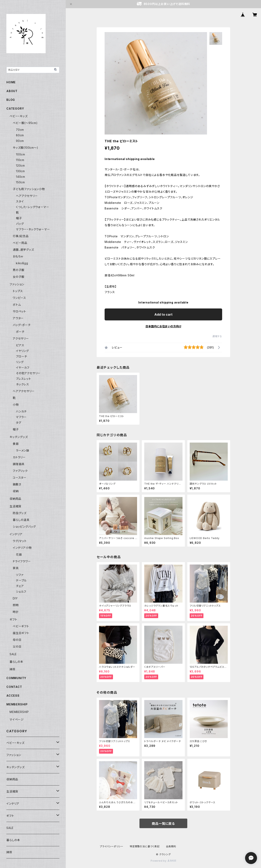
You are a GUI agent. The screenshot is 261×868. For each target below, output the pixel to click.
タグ (19, 423)
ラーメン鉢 (23, 450)
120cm (20, 165)
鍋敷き (17, 484)
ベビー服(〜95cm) (25, 123)
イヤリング (22, 351)
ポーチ (20, 332)
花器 (19, 554)
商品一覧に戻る (163, 824)
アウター (18, 318)
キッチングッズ (19, 437)
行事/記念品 (21, 236)
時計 (16, 612)
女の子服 (19, 277)
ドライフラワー (22, 561)
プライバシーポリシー (112, 846)
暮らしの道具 (21, 520)
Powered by (163, 861)
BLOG (11, 100)
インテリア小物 (22, 548)
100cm (21, 154)
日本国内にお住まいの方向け (163, 326)
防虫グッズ (20, 513)
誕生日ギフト (21, 633)
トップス (18, 291)
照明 (16, 605)
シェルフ (21, 592)
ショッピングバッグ (24, 527)
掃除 (13, 669)
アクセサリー (21, 338)
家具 (16, 568)
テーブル (21, 580)
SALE (13, 654)
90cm (20, 141)
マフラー (21, 417)
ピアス (20, 345)
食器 (16, 444)
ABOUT (12, 91)
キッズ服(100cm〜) (26, 148)
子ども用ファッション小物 (29, 189)
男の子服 (19, 270)
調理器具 (19, 464)
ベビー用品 (20, 243)
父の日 (17, 647)
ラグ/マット (20, 541)
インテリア (16, 534)
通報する (217, 336)
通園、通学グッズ (23, 250)
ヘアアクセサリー (27, 196)
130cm (20, 171)
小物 (16, 405)
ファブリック (20, 471)
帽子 (19, 218)
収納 (16, 491)
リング (20, 362)
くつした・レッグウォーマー (32, 207)
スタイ (20, 201)
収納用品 (15, 499)
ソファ (20, 575)
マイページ (17, 719)
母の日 (17, 640)
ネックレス (23, 384)
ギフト (13, 619)
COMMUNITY (16, 678)
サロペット (19, 311)
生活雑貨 (15, 506)
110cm (20, 160)
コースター (20, 478)
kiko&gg (22, 263)
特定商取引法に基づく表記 (145, 846)
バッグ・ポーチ (22, 325)
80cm (20, 135)
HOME (11, 82)
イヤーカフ (23, 368)
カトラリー (19, 457)
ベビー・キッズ (19, 116)
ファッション (17, 284)
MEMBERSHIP (19, 712)
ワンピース (19, 298)
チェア (20, 586)
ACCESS (13, 696)
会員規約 (171, 846)
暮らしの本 (16, 662)
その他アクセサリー (28, 373)
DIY (15, 598)
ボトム (17, 305)
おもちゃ (18, 256)
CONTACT (14, 687)
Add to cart (163, 314)
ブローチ (22, 356)
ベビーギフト (21, 626)
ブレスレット (24, 379)
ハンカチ (21, 411)
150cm (20, 182)
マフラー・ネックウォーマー (33, 229)
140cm (21, 177)
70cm (20, 130)
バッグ (20, 224)
